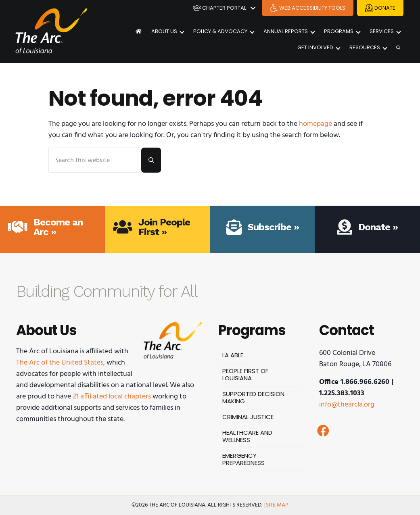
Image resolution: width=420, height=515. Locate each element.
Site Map (277, 505)
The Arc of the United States (60, 363)
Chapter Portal (219, 8)
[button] (323, 431)
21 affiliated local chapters (112, 397)
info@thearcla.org (347, 405)
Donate (380, 8)
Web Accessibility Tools (308, 8)
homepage (316, 124)
